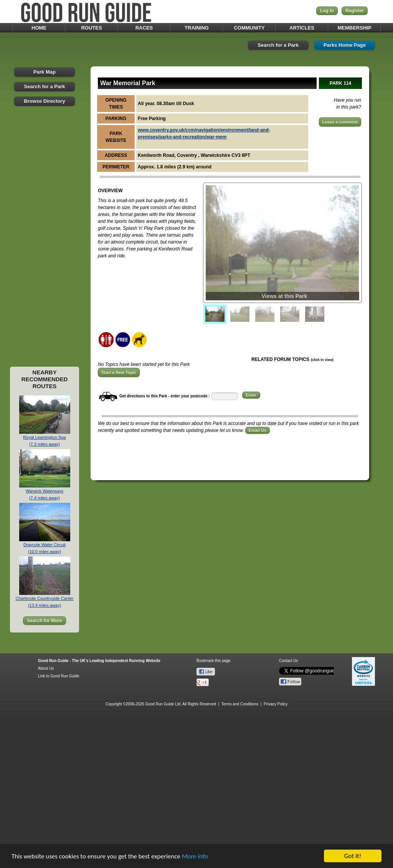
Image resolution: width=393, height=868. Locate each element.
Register (355, 11)
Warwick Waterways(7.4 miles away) (45, 492)
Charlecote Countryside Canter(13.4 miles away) (44, 599)
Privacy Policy (276, 704)
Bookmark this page (213, 661)
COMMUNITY (249, 28)
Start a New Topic (119, 372)
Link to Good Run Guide (59, 676)
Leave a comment (340, 122)
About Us (46, 668)
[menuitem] (215, 314)
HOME (39, 28)
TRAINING (197, 28)
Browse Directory (45, 101)
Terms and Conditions (240, 704)
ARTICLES (302, 28)
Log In (327, 11)
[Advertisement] (45, 242)
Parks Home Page (345, 45)
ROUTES (91, 28)
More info (195, 856)
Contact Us (288, 661)
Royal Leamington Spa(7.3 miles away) (45, 438)
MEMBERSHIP (354, 28)
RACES (144, 28)
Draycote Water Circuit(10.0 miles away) (45, 546)
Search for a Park (278, 45)
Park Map (45, 72)
